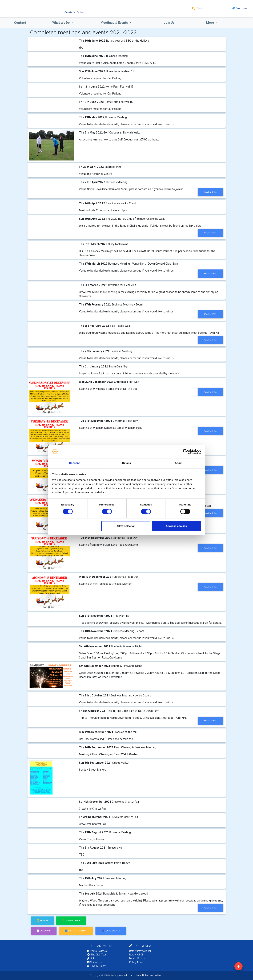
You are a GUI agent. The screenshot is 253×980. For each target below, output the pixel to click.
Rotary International (140, 951)
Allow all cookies (176, 526)
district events (76, 931)
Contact (20, 23)
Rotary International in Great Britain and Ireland (136, 975)
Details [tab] (127, 463)
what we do (61, 23)
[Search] (210, 8)
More (210, 23)
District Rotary (137, 958)
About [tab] (179, 463)
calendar (44, 931)
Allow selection (126, 526)
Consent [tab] (74, 463)
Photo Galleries (97, 951)
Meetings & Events (115, 23)
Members (240, 8)
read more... (210, 192)
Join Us (169, 23)
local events (111, 931)
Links (91, 958)
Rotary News (136, 962)
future (43, 921)
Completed (70, 921)
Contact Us (95, 962)
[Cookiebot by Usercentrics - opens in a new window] (186, 452)
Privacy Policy (96, 966)
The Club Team (97, 955)
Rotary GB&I (136, 955)
